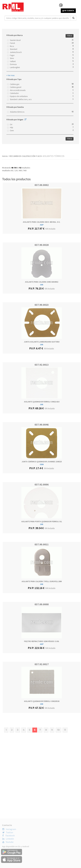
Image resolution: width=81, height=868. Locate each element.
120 (16, 170)
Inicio (6, 156)
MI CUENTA (68, 11)
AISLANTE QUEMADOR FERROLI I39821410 (42, 402)
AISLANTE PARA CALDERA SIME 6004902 (42, 282)
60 (12, 170)
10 (58, 730)
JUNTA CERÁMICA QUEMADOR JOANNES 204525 (42, 462)
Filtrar (70, 36)
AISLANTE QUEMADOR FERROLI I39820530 (42, 701)
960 (25, 170)
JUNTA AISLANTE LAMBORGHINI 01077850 (42, 342)
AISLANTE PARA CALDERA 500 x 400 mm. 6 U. (42, 222)
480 (20, 170)
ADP (42, 225)
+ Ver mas (11, 75)
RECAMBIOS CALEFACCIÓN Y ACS (26, 156)
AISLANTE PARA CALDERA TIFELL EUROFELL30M (42, 581)
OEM (42, 464)
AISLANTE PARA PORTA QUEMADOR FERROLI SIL (42, 521)
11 (65, 730)
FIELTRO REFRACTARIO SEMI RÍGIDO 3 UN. (42, 641)
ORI (42, 285)
